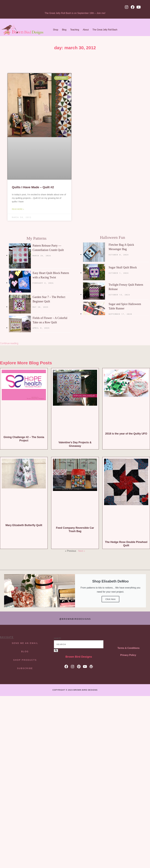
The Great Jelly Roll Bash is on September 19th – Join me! (75, 13)
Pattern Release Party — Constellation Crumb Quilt (48, 248)
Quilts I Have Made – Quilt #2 (33, 187)
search (57, 638)
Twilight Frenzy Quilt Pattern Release (126, 287)
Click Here (110, 599)
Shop (56, 30)
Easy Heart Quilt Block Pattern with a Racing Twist (51, 275)
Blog (64, 30)
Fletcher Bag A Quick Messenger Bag (121, 247)
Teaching (75, 30)
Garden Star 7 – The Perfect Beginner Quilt (49, 299)
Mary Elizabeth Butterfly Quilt (24, 525)
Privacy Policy (128, 655)
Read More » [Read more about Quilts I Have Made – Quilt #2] (18, 209)
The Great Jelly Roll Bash (105, 30)
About (86, 30)
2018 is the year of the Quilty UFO (126, 434)
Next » (82, 551)
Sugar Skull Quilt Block (123, 267)
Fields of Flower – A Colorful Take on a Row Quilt (50, 320)
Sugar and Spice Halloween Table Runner (125, 306)
